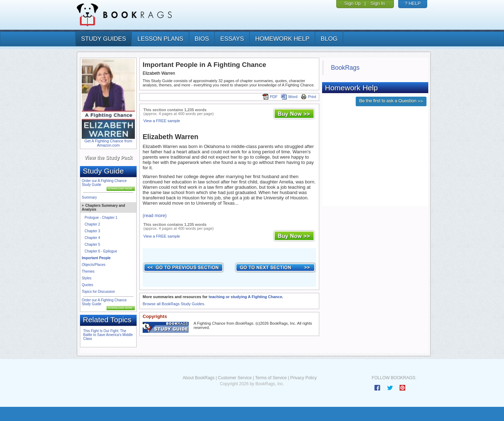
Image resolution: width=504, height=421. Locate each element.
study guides (104, 39)
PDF (270, 97)
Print (308, 97)
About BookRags (199, 378)
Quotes (87, 285)
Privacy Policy (303, 378)
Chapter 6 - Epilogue (101, 251)
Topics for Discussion (98, 292)
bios (202, 39)
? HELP (413, 3)
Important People (96, 258)
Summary (89, 197)
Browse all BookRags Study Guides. (174, 304)
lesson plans (160, 39)
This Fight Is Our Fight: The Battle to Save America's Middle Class (108, 335)
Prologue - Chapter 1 (101, 218)
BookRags (345, 68)
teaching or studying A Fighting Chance (245, 297)
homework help (282, 39)
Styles (87, 278)
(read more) (155, 215)
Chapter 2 (92, 224)
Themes (88, 271)
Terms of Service (271, 378)
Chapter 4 (92, 238)
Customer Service (235, 378)
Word (289, 97)
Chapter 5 (92, 244)
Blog (329, 39)
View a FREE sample (162, 121)
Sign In (378, 3)
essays (232, 39)
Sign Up (353, 3)
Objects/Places (94, 265)
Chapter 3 (92, 231)
